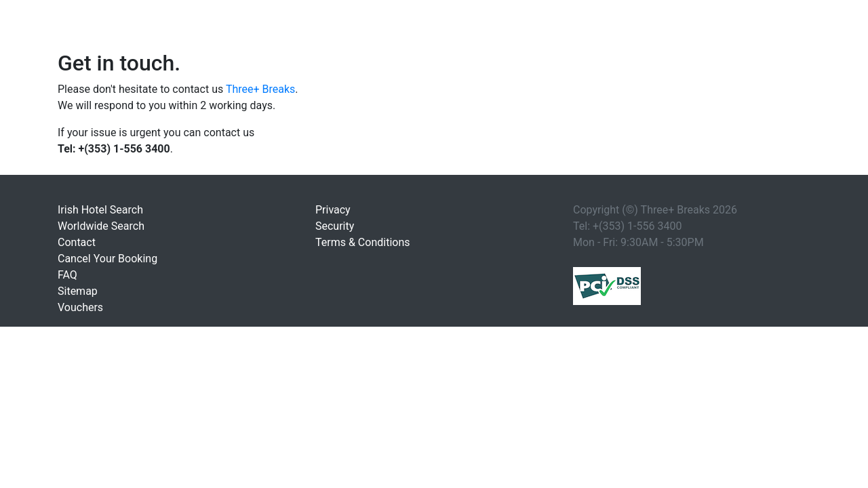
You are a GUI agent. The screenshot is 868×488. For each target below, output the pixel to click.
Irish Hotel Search (100, 210)
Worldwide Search (101, 226)
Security (335, 226)
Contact (77, 242)
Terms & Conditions (363, 242)
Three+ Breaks (260, 89)
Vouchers (80, 307)
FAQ (67, 275)
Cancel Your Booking (107, 259)
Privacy (333, 210)
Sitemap (78, 291)
